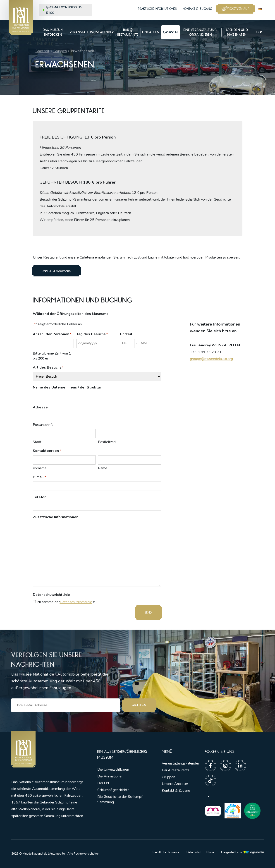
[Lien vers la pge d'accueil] (48, 749)
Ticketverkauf (235, 9)
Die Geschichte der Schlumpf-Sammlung (121, 799)
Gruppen (60, 51)
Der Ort (103, 783)
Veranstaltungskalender (181, 763)
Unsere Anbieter (175, 784)
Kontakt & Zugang (198, 9)
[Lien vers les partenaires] (213, 810)
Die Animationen (110, 776)
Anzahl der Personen (52, 334)
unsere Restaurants (56, 271)
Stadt (37, 442)
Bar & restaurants (176, 770)
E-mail (39, 477)
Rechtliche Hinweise (166, 852)
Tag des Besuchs (92, 334)
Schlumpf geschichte (113, 790)
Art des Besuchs (48, 368)
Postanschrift (43, 425)
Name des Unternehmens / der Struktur (67, 387)
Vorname (40, 468)
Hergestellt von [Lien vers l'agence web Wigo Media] (243, 852)
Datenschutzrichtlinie (76, 602)
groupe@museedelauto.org (211, 359)
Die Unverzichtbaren (113, 770)
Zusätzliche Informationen (56, 517)
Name (103, 468)
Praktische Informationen (158, 9)
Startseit (42, 51)
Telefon (40, 497)
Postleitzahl (107, 442)
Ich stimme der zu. (67, 602)
